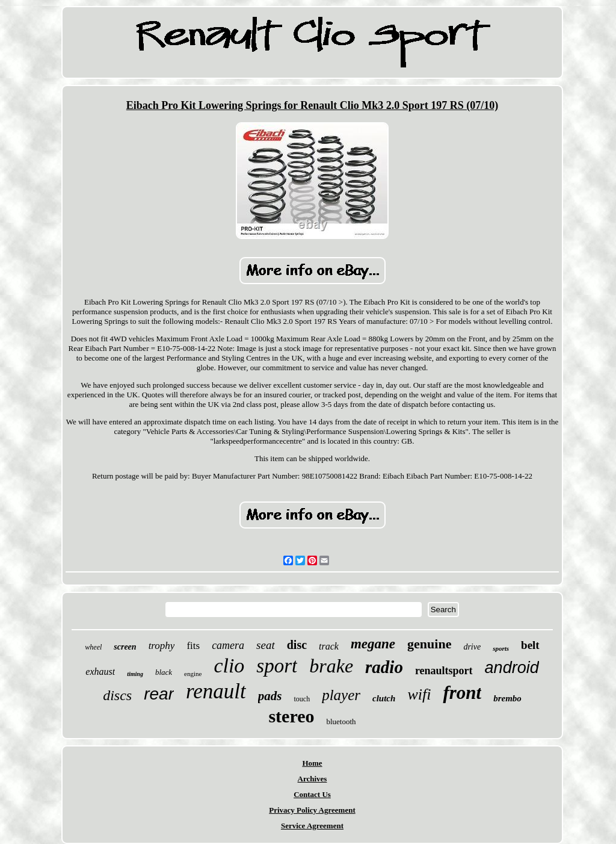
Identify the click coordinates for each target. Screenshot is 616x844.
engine (193, 674)
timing (135, 674)
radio (384, 667)
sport (277, 666)
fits (193, 646)
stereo (291, 716)
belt (530, 645)
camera (228, 645)
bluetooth (341, 721)
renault (216, 691)
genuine (429, 644)
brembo (507, 698)
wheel (93, 647)
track (329, 646)
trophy (162, 646)
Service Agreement (312, 826)
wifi (419, 694)
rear (159, 694)
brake (331, 666)
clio (229, 666)
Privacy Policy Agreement (312, 810)
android (512, 668)
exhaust (100, 672)
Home (312, 763)
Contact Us (312, 794)
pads (270, 696)
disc (297, 645)
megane (373, 644)
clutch (384, 698)
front (462, 693)
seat (266, 645)
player (341, 695)
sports (501, 648)
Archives (313, 779)
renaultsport (444, 671)
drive (472, 647)
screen (125, 647)
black (164, 672)
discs (117, 695)
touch (302, 699)
